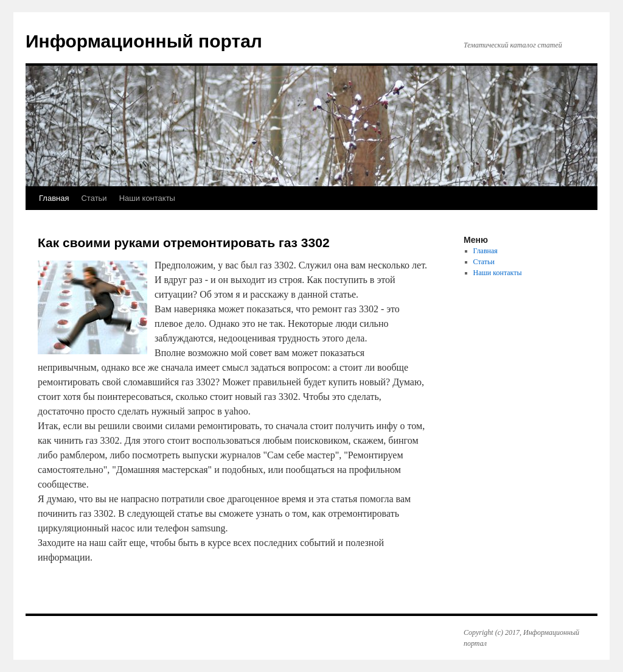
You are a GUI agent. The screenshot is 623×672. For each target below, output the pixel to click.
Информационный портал (144, 41)
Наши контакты (147, 198)
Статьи (94, 198)
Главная (54, 198)
